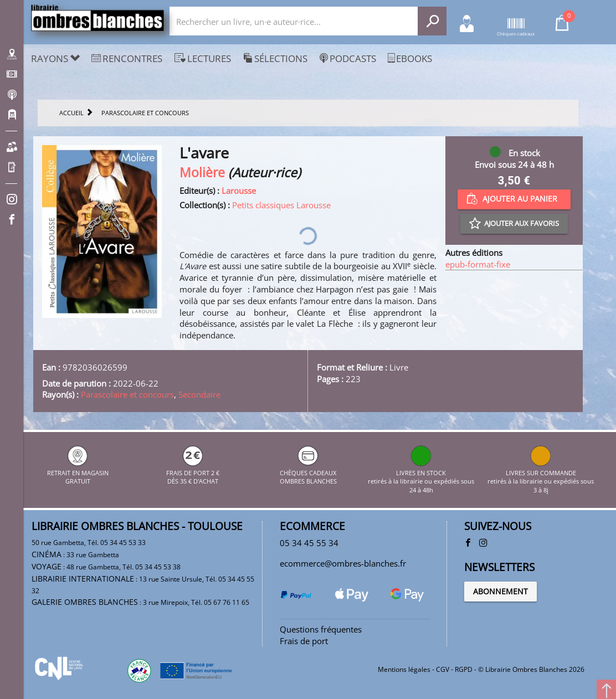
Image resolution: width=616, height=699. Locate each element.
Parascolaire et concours (127, 394)
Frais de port (304, 641)
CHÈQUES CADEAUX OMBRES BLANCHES (308, 472)
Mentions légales (404, 669)
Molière (202, 173)
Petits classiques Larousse (281, 205)
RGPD (464, 669)
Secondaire (199, 394)
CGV (443, 669)
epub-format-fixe (478, 264)
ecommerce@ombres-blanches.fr (343, 563)
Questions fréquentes (321, 629)
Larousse (239, 191)
